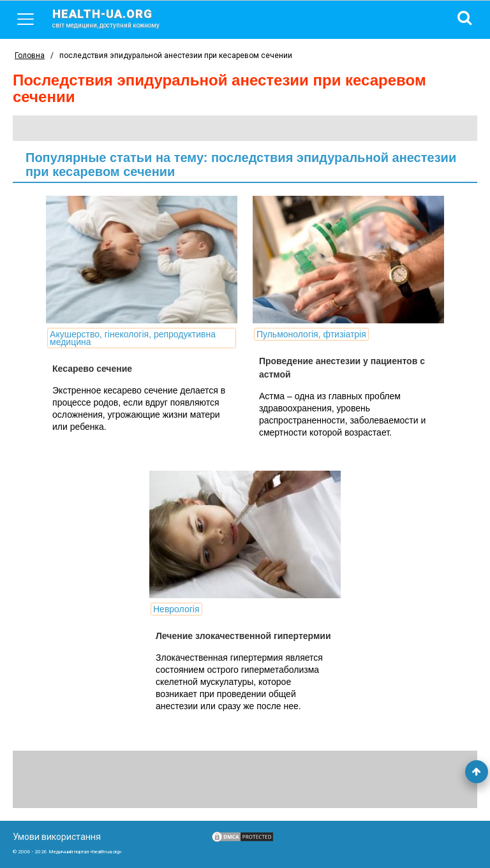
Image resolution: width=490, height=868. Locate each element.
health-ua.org (116, 18)
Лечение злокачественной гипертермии (243, 636)
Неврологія (176, 609)
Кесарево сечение (92, 369)
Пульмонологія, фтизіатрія (311, 334)
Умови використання (57, 837)
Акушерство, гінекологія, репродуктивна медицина (133, 338)
